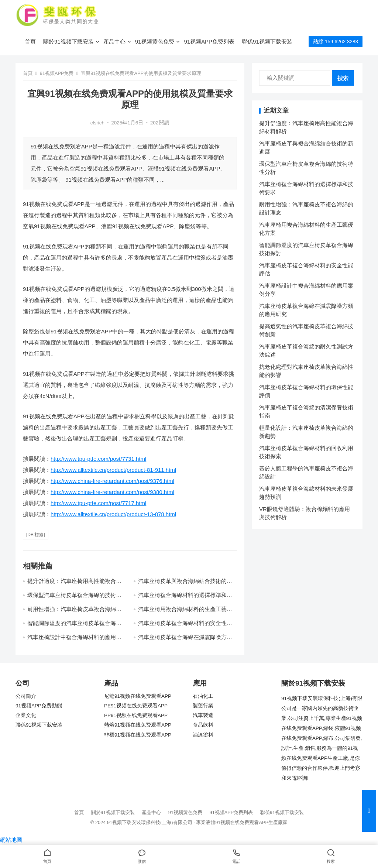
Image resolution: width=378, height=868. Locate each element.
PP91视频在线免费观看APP (136, 715)
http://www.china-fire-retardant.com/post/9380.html (112, 492)
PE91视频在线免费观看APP (136, 706)
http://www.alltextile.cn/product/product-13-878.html (113, 514)
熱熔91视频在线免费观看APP (138, 725)
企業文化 (26, 715)
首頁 (30, 42)
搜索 (343, 78)
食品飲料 (203, 725)
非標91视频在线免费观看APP (138, 735)
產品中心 (114, 42)
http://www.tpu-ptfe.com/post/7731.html (98, 459)
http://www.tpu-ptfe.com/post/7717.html (98, 503)
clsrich (97, 123)
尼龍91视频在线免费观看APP (138, 696)
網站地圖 (11, 840)
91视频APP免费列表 (209, 42)
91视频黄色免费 (155, 42)
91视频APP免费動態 (39, 706)
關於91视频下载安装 (68, 42)
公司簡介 (26, 696)
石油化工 (203, 696)
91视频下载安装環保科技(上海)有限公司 (150, 822)
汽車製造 (203, 715)
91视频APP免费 (57, 73)
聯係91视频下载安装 (267, 42)
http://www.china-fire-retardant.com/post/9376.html (112, 481)
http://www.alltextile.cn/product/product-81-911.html (113, 470)
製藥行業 (203, 706)
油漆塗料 (203, 735)
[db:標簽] (36, 535)
